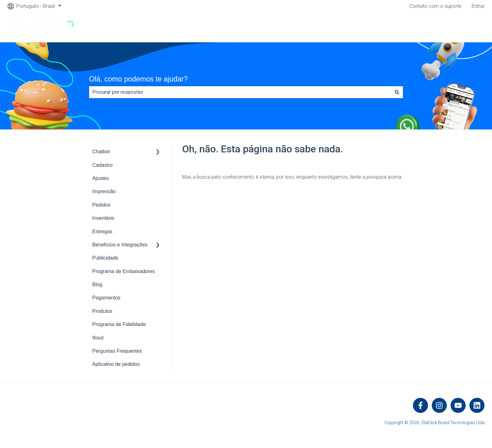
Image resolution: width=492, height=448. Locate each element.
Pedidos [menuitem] (101, 205)
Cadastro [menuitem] (102, 165)
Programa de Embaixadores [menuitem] (123, 271)
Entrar (478, 6)
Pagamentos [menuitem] (106, 298)
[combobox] (240, 92)
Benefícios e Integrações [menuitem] (120, 245)
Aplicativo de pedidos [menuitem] (116, 364)
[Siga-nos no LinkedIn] (477, 405)
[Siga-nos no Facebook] (420, 405)
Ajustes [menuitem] (100, 178)
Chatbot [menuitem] (101, 152)
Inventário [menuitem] (103, 218)
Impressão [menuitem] (104, 191)
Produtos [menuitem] (102, 311)
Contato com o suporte (436, 6)
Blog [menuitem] (97, 285)
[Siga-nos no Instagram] (439, 405)
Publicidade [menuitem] (105, 258)
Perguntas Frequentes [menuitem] (117, 351)
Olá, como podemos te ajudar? (139, 79)
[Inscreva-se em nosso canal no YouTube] (458, 405)
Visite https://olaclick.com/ (449, 27)
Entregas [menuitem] (102, 232)
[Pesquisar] (397, 92)
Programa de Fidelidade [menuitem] (119, 324)
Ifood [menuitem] (98, 338)
